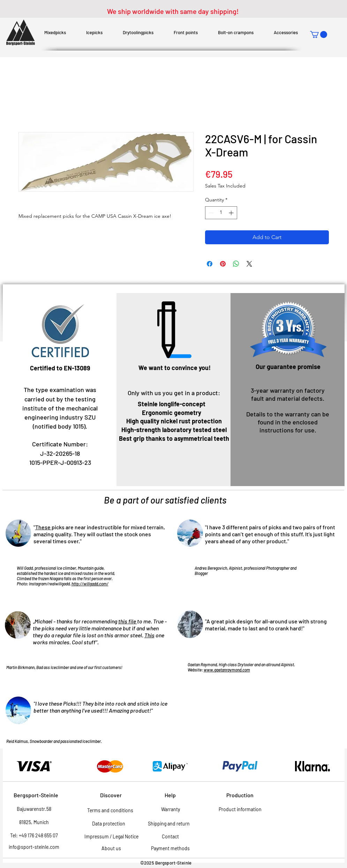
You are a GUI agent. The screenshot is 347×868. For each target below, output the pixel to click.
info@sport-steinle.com (34, 847)
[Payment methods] (171, 848)
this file (128, 621)
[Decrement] (210, 213)
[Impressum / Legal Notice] (111, 837)
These (43, 527)
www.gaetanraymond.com (227, 670)
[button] (319, 34)
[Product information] (240, 809)
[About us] (111, 848)
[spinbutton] (221, 213)
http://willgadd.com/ (90, 584)
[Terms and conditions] (110, 811)
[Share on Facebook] (210, 264)
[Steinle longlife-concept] (172, 404)
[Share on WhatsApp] (236, 264)
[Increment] (232, 213)
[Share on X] (249, 264)
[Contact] (171, 837)
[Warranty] (171, 809)
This (149, 635)
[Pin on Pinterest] (223, 264)
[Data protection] (109, 824)
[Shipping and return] (169, 824)
